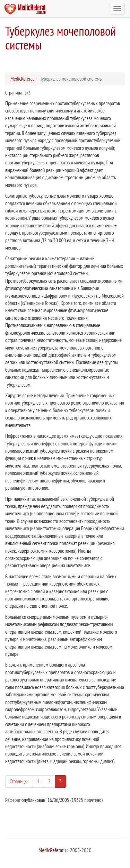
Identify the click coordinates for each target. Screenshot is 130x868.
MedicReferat (22, 79)
